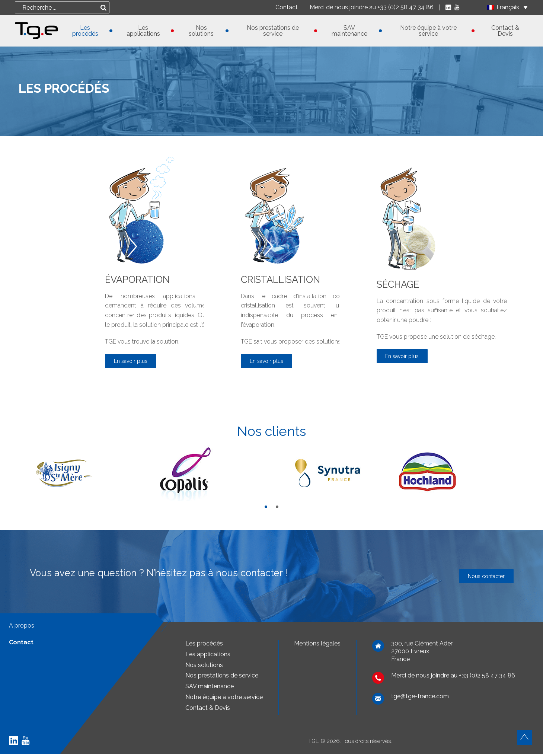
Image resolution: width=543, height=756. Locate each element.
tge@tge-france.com (420, 698)
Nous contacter (482, 578)
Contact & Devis (505, 31)
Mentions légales (317, 645)
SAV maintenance (349, 31)
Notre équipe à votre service (428, 31)
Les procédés (85, 31)
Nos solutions (201, 31)
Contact (285, 7)
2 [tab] (277, 509)
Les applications (143, 31)
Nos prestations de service (273, 31)
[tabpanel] (90, 475)
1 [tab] (266, 509)
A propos (22, 627)
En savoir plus (134, 362)
